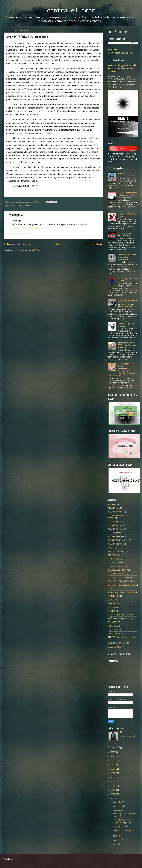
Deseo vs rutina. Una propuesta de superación (127, 257)
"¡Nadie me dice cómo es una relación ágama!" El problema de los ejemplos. (127, 303)
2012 (113, 794)
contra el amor (71, 10)
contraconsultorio (116, 566)
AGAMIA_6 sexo (115, 533)
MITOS (111, 607)
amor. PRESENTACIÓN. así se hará (124, 815)
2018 (113, 769)
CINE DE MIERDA (115, 559)
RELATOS (112, 626)
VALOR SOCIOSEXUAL (117, 643)
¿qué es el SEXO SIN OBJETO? (126, 215)
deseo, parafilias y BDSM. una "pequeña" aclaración (127, 345)
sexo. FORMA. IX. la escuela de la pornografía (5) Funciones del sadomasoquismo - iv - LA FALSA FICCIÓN (122, 370)
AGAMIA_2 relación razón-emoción (119, 517)
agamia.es (112, 49)
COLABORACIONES (116, 562)
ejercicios (112, 588)
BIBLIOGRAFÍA (114, 555)
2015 (113, 781)
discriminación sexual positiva (122, 585)
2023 (113, 752)
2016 (113, 777)
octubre (117, 810)
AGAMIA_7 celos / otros (118, 540)
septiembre (119, 836)
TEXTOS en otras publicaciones (122, 637)
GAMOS (111, 600)
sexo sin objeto (115, 630)
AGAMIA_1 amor (23, 206)
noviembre (118, 806)
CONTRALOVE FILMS (117, 570)
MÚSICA (112, 611)
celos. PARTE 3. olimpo (123, 831)
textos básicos (114, 633)
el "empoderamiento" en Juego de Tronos (127, 194)
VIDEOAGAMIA (114, 647)
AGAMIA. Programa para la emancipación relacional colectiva (122, 68)
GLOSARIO (112, 603)
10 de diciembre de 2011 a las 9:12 (27, 228)
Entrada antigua (93, 244)
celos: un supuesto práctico (126, 325)
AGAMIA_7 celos (115, 536)
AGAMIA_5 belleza (116, 529)
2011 (113, 798)
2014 (113, 786)
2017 (113, 773)
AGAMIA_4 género (116, 525)
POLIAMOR (113, 622)
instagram (126, 31)
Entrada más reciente (17, 244)
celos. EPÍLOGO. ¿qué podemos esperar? (122, 821)
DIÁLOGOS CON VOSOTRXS (120, 581)
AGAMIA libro (114, 508)
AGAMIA (121, 174)
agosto (116, 840)
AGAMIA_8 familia (116, 544)
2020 (113, 760)
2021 (113, 756)
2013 (113, 790)
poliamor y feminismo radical (128, 280)
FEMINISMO (113, 596)
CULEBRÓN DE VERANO (118, 577)
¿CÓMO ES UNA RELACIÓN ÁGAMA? (126, 234)
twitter (120, 31)
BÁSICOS (112, 548)
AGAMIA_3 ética (115, 521)
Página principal (110, 31)
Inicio (57, 244)
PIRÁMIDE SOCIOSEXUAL (119, 618)
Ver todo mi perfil (128, 736)
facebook (115, 31)
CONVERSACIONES (116, 574)
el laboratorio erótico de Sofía (121, 592)
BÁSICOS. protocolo (117, 551)
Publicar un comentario (20, 233)
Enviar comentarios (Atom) (28, 250)
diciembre (118, 802)
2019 (113, 765)
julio (115, 844)
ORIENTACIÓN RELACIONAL (120, 53)
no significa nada (120, 826)
